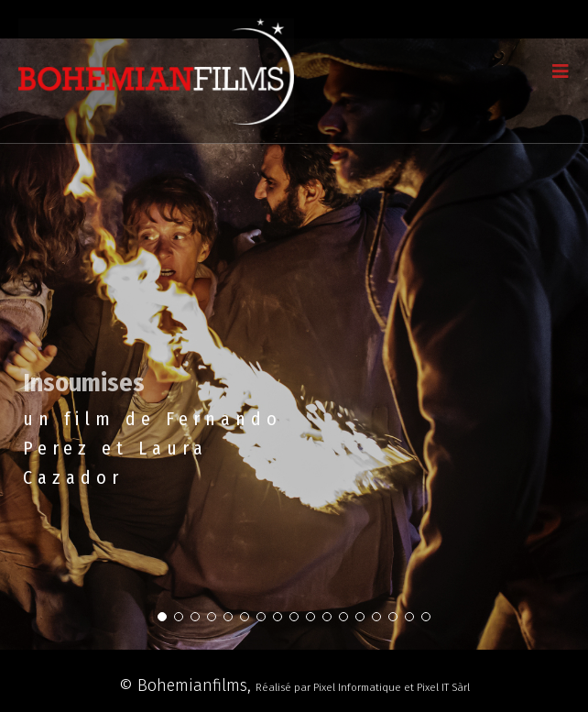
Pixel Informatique (357, 687)
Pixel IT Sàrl (443, 687)
